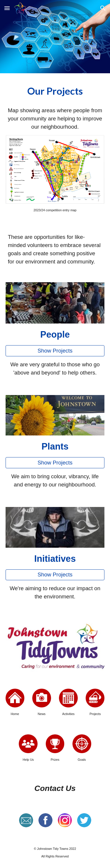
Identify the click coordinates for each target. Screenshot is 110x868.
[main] (55, 91)
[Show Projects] (55, 351)
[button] (7, 8)
